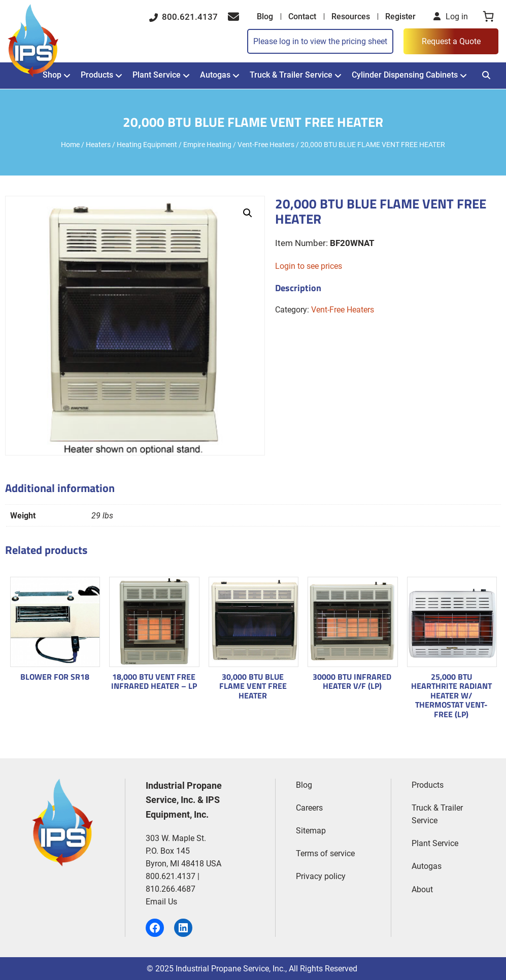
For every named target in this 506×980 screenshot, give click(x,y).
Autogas (215, 75)
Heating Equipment (147, 145)
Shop (52, 75)
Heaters (98, 145)
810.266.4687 (171, 889)
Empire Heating (207, 145)
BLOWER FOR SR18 (55, 677)
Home (70, 145)
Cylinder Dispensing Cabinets (405, 75)
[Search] (486, 75)
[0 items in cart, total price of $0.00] (488, 16)
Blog (265, 16)
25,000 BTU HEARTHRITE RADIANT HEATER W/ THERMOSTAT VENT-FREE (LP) (451, 695)
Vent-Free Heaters (266, 145)
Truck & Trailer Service (291, 75)
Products (97, 75)
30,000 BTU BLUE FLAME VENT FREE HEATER (253, 686)
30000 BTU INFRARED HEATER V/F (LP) (352, 681)
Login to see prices (309, 266)
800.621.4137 (183, 17)
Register (400, 16)
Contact (302, 16)
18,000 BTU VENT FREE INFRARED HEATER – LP (154, 681)
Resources (351, 16)
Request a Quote (451, 41)
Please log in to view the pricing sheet (320, 41)
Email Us (161, 902)
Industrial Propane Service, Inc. (230, 969)
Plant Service (157, 75)
